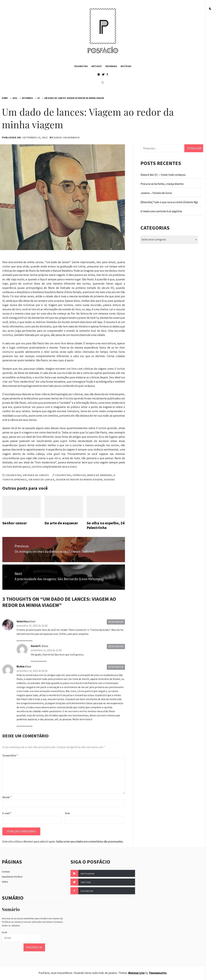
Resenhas (111, 66)
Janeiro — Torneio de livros (156, 193)
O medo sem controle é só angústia (161, 211)
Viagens (109, 479)
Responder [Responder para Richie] (116, 667)
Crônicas (79, 475)
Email (5, 932)
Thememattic (158, 973)
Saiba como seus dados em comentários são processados (89, 842)
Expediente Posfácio (12, 877)
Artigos (97, 66)
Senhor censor (15, 523)
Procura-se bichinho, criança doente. (162, 184)
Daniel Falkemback (67, 137)
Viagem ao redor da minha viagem (79, 479)
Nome (7, 797)
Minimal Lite (136, 973)
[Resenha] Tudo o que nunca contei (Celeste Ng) (169, 202)
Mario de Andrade (100, 475)
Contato (6, 872)
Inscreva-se (34, 947)
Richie (20, 666)
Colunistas (81, 66)
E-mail (7, 813)
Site (67, 813)
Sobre (5, 882)
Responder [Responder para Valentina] (116, 622)
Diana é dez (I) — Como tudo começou (163, 175)
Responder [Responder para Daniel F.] (116, 646)
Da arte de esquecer (61, 523)
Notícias (126, 66)
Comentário (10, 755)
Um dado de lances (36, 475)
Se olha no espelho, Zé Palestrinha (106, 525)
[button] (210, 9)
